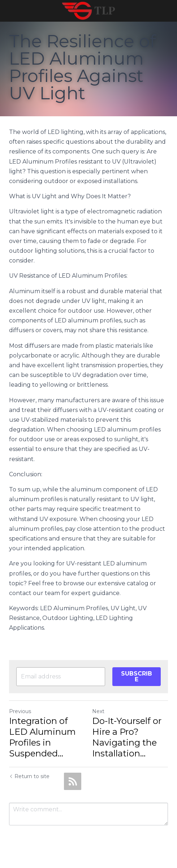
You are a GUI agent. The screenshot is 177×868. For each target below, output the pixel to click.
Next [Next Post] (98, 711)
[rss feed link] (73, 781)
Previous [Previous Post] (20, 711)
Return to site (29, 776)
